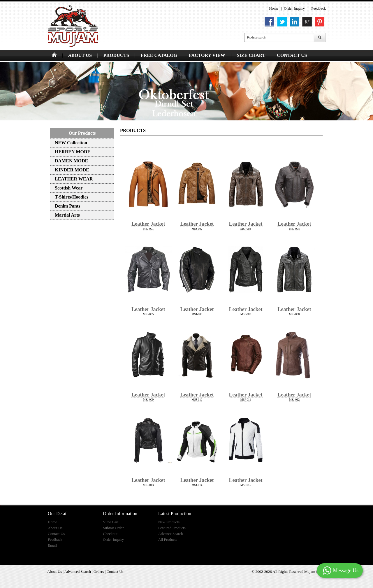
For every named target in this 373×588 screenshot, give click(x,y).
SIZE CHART (251, 55)
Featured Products (172, 528)
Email (52, 545)
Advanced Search (78, 572)
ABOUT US (80, 55)
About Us (55, 528)
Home (274, 8)
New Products (169, 522)
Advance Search (171, 534)
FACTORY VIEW (207, 55)
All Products (168, 539)
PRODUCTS (116, 55)
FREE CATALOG (159, 55)
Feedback (319, 8)
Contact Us (56, 534)
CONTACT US (292, 55)
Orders (99, 572)
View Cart (111, 522)
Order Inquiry (294, 8)
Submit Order (113, 528)
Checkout (110, 534)
